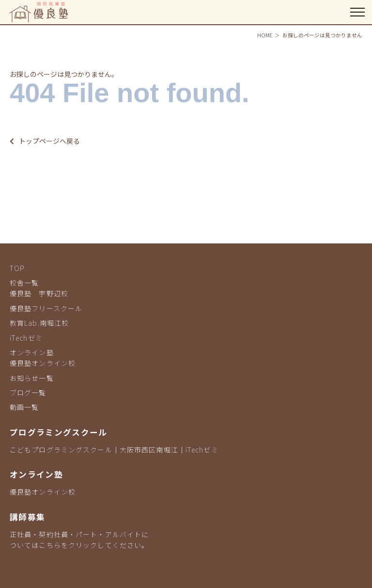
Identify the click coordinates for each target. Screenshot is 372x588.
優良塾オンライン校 (43, 363)
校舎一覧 (24, 283)
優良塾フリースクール (46, 308)
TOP (17, 268)
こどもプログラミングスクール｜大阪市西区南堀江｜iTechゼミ (114, 450)
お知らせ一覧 (32, 378)
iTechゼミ (26, 338)
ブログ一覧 (28, 392)
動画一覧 (24, 407)
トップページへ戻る (45, 141)
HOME (265, 35)
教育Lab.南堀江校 (39, 323)
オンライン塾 (32, 352)
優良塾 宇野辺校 (39, 293)
